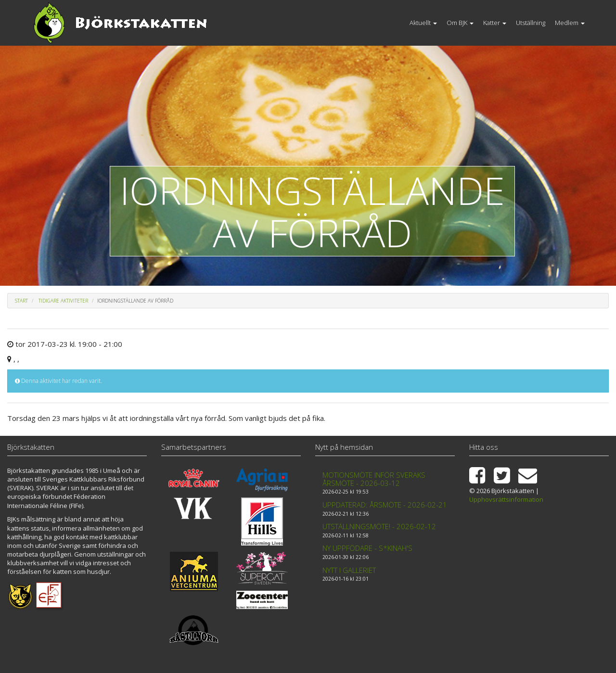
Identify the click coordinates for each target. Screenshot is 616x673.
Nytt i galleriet (349, 570)
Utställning (531, 23)
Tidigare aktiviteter (63, 301)
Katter (495, 23)
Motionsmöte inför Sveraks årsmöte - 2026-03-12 (374, 479)
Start (21, 301)
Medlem (570, 23)
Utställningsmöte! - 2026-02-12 (379, 526)
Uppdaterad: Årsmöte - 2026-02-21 (385, 505)
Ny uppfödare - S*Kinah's (367, 548)
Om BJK (460, 23)
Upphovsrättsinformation (506, 499)
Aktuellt (423, 23)
